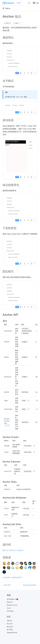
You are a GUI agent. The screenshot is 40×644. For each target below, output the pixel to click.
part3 (31, 148)
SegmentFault (12, 633)
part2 (31, 145)
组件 (5, 550)
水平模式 (9, 54)
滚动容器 (9, 57)
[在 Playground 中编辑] (25, 73)
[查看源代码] (35, 73)
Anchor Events (13, 66)
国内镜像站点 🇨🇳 (12, 599)
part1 (30, 142)
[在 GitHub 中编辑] (28, 73)
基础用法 (9, 51)
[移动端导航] (38, 3)
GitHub (9, 621)
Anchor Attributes (14, 63)
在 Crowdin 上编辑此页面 (12, 577)
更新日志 (10, 602)
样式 (13, 550)
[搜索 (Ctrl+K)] (29, 3)
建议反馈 (10, 627)
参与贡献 (10, 630)
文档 (20, 550)
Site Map (10, 611)
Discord (10, 624)
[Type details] (28, 401)
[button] (31, 73)
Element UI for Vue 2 (12, 607)
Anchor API (10, 60)
